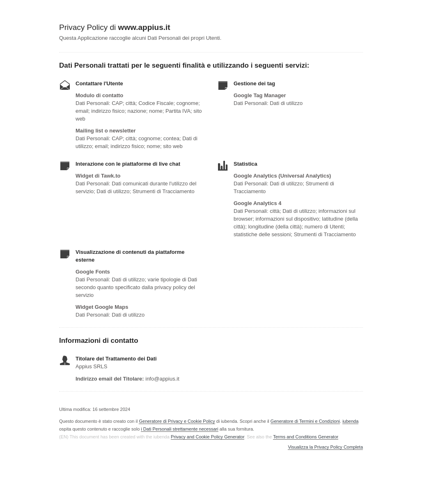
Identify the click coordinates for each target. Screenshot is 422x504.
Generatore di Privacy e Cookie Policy (177, 421)
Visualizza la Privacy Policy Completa (325, 447)
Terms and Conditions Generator (305, 437)
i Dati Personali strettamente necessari (179, 429)
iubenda (350, 421)
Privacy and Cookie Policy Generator (208, 437)
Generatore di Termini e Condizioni (305, 421)
